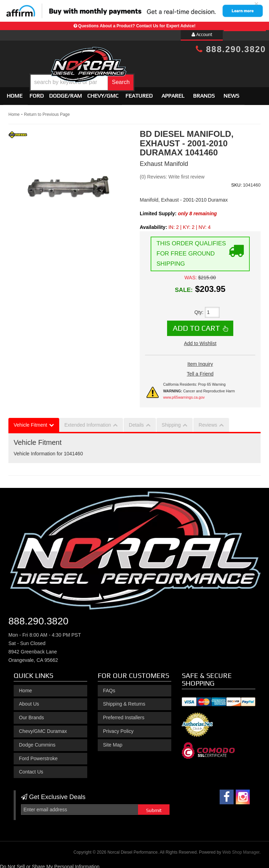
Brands (204, 93)
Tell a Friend (200, 371)
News (231, 93)
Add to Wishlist (200, 340)
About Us (29, 701)
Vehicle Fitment (30, 422)
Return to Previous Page (47, 112)
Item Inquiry (200, 361)
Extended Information (88, 422)
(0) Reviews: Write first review (172, 174)
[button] (145, 77)
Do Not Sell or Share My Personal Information (50, 864)
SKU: (236, 182)
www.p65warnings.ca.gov (184, 394)
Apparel (173, 93)
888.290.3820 (231, 49)
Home (15, 93)
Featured (139, 93)
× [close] (256, 4)
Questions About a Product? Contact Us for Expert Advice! (137, 26)
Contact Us (31, 769)
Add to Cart (196, 325)
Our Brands (32, 714)
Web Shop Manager (241, 849)
